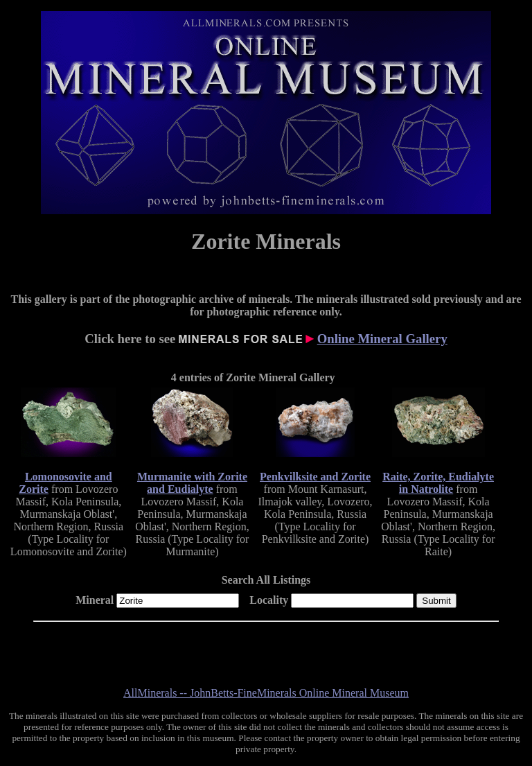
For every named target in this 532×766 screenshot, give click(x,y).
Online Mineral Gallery (382, 339)
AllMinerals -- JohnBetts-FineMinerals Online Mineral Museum (266, 693)
